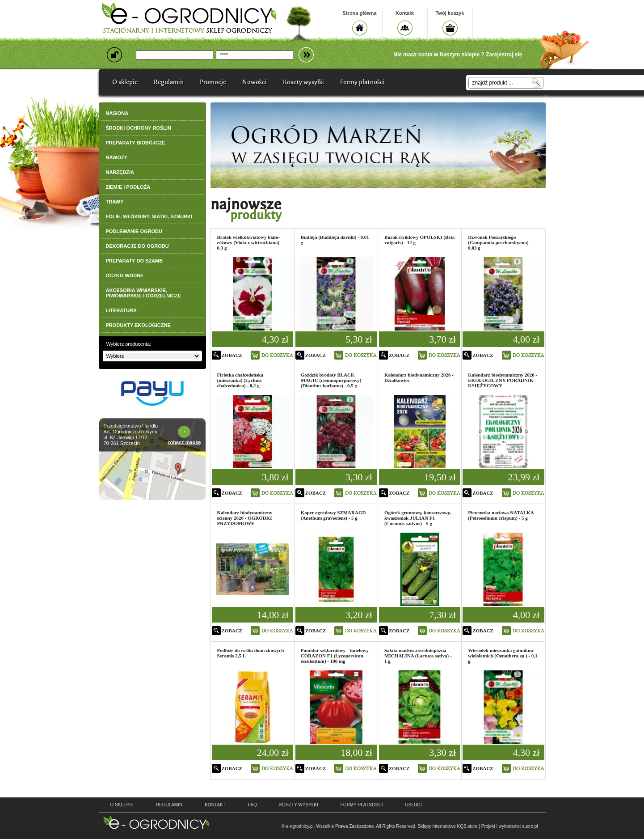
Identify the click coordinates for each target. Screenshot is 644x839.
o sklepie (122, 805)
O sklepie (125, 82)
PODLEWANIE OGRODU (134, 231)
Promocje (213, 82)
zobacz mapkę (184, 442)
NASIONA (117, 113)
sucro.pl (530, 826)
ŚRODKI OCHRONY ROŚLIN (139, 128)
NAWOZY (117, 157)
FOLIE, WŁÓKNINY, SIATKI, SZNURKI (149, 216)
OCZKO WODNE (125, 275)
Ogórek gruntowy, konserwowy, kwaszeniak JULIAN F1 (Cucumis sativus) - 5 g (418, 518)
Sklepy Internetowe (437, 826)
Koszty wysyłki (303, 82)
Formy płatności (362, 82)
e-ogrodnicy (156, 822)
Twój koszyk (450, 13)
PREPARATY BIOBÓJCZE (136, 143)
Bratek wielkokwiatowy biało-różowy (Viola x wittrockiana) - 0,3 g (250, 242)
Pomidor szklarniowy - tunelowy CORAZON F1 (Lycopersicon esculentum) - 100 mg (335, 656)
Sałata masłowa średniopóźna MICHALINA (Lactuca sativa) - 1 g (418, 656)
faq (253, 805)
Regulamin (169, 82)
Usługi (413, 805)
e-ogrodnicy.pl (300, 826)
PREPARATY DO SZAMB (135, 261)
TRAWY (115, 202)
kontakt (215, 805)
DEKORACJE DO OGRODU (137, 246)
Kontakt (405, 13)
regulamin (169, 805)
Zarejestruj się (504, 55)
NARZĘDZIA (120, 172)
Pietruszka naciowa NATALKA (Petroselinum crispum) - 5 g (501, 515)
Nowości (255, 82)
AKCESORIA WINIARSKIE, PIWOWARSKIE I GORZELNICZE (144, 293)
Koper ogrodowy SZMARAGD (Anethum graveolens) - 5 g (333, 515)
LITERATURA (121, 310)
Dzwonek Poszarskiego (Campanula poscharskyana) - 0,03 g (500, 242)
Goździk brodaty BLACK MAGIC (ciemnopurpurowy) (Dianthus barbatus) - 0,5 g (331, 380)
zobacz (232, 355)
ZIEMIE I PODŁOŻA (128, 187)
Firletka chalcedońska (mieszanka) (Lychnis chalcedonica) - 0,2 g (240, 380)
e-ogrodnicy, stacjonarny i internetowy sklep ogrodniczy (189, 18)
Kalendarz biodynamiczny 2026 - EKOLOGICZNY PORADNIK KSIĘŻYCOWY (503, 380)
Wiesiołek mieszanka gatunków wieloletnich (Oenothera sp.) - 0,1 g (503, 656)
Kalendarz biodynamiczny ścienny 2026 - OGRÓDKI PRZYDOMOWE (245, 518)
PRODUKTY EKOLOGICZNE (138, 325)
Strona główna (360, 13)
